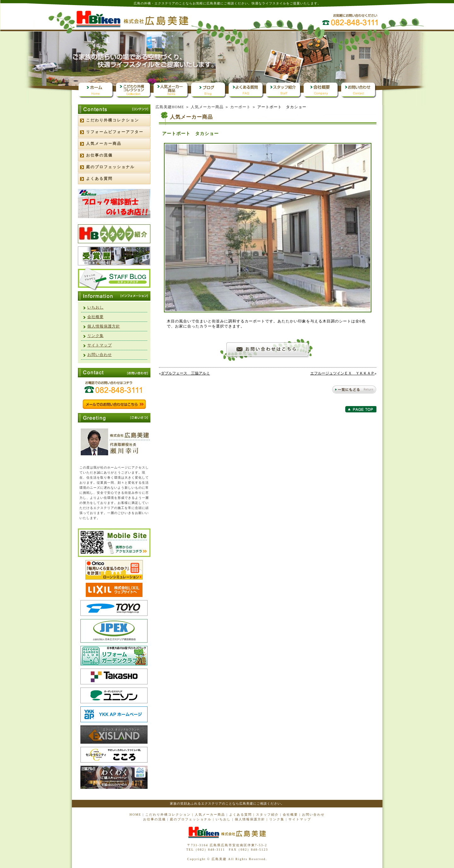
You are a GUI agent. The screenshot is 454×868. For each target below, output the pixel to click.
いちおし (96, 307)
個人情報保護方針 (104, 326)
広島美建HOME (170, 107)
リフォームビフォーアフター (115, 132)
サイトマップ (100, 345)
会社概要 (96, 317)
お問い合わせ (100, 355)
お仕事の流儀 (99, 155)
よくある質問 (99, 179)
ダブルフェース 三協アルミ (185, 373)
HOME (135, 815)
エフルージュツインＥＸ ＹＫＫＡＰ (342, 373)
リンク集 (96, 336)
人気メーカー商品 (207, 107)
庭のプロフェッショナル (110, 167)
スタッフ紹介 (267, 815)
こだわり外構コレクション (113, 120)
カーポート (240, 107)
